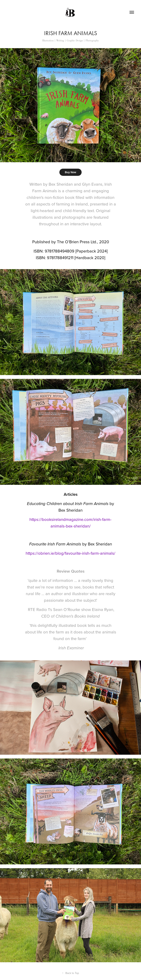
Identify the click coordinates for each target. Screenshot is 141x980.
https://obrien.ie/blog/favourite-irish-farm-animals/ (70, 553)
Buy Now (70, 172)
